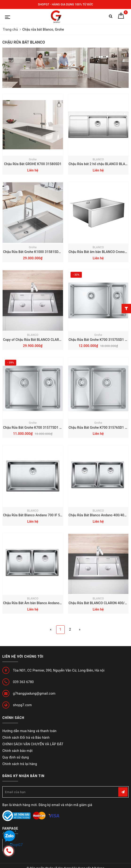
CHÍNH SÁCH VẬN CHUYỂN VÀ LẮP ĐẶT (33, 744)
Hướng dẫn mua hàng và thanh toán (29, 731)
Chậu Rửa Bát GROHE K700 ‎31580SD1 (33, 164)
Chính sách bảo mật (17, 751)
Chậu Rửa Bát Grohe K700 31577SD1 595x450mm (41, 428)
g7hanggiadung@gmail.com (34, 693)
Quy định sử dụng (16, 757)
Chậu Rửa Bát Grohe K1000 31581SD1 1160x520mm (43, 252)
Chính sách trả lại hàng (20, 764)
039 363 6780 (23, 682)
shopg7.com (22, 705)
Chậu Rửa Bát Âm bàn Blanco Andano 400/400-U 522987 (46, 603)
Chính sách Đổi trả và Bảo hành (26, 738)
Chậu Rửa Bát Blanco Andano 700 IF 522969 (36, 515)
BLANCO (98, 159)
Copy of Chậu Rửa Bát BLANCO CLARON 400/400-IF (42, 340)
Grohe (33, 159)
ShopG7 (16, 845)
